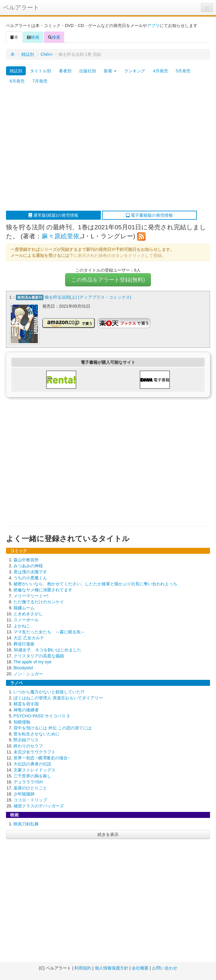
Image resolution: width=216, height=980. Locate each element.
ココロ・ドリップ (30, 800)
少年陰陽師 (24, 794)
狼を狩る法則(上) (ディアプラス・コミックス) (88, 297)
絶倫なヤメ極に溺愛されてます (43, 590)
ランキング (135, 71)
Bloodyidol (23, 668)
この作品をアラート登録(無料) (108, 280)
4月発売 (160, 71)
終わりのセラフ (28, 746)
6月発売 (17, 81)
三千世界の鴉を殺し (32, 776)
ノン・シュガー (28, 674)
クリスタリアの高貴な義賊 (39, 656)
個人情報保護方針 (112, 968)
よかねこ (22, 626)
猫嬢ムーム (24, 608)
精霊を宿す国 (26, 704)
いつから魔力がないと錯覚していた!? (49, 692)
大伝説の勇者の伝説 (32, 764)
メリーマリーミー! (31, 596)
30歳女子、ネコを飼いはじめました (47, 650)
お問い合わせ (165, 968)
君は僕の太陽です (30, 572)
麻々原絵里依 (61, 236)
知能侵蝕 (22, 722)
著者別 (65, 71)
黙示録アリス (26, 740)
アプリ (153, 26)
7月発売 (40, 81)
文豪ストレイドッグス (34, 770)
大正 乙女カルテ (29, 638)
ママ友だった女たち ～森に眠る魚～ (49, 632)
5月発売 (183, 71)
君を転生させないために (37, 734)
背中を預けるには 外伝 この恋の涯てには (52, 728)
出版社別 (88, 71)
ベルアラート (21, 8)
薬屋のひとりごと (30, 788)
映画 (33, 37)
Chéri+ (47, 54)
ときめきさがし (28, 614)
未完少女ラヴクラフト (34, 752)
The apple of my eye (33, 662)
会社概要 (140, 968)
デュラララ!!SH (28, 782)
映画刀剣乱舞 (26, 824)
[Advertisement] (56, 148)
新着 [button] (110, 71)
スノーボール (26, 620)
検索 (54, 37)
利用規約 (83, 968)
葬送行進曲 (24, 644)
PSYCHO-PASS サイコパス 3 (41, 716)
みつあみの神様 (28, 566)
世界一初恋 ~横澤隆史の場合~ (42, 758)
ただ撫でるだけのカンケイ (39, 602)
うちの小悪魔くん (30, 578)
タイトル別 (40, 71)
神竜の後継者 (26, 710)
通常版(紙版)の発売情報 (53, 215)
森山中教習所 (26, 560)
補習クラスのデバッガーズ (39, 806)
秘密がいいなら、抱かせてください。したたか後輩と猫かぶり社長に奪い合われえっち (95, 584)
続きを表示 (108, 834)
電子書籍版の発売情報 (149, 215)
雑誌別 (28, 54)
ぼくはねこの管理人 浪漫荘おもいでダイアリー (58, 698)
